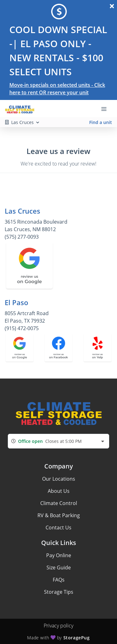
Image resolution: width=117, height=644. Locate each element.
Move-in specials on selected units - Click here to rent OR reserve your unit (57, 89)
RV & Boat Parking (59, 515)
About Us (59, 491)
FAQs (59, 580)
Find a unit (101, 122)
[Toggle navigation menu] (106, 109)
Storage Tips (59, 592)
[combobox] (58, 441)
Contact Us (58, 528)
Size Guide (59, 567)
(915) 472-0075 (22, 328)
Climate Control (59, 503)
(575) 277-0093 (22, 237)
